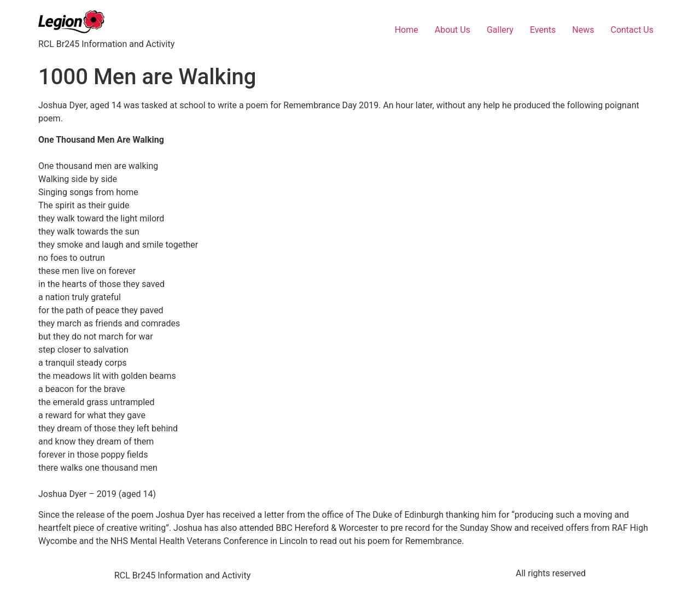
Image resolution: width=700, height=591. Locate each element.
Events (543, 30)
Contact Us (632, 30)
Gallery (500, 30)
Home (407, 30)
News (583, 30)
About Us (453, 30)
